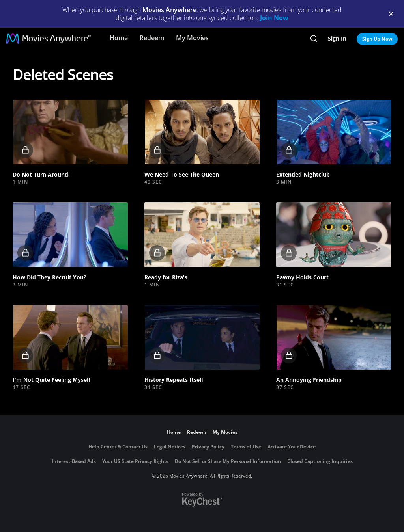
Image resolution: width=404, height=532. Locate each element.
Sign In (337, 38)
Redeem (152, 38)
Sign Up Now (377, 39)
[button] (70, 132)
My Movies (192, 38)
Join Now (274, 18)
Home (119, 38)
